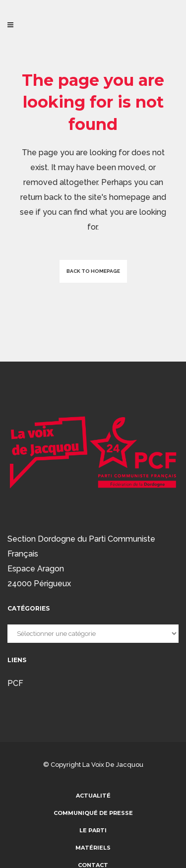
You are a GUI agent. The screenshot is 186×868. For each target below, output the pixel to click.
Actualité (93, 796)
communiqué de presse (93, 813)
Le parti (93, 830)
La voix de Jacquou (113, 765)
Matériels (93, 848)
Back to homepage (93, 271)
